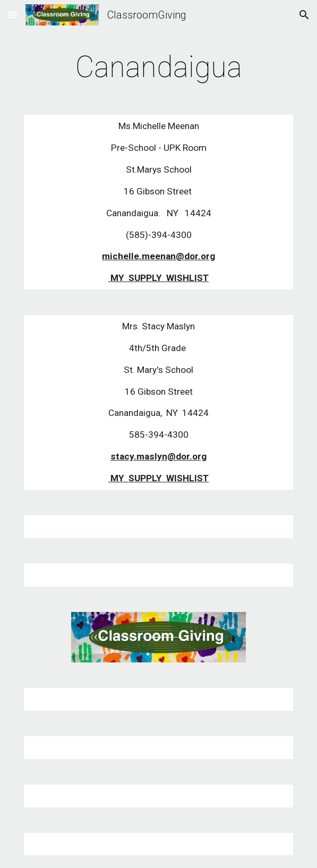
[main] (158, 67)
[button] (13, 15)
